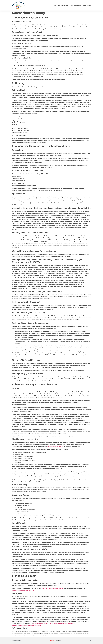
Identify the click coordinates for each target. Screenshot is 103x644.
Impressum (59, 641)
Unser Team (57, 5)
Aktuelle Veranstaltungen (75, 5)
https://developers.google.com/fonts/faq (53, 588)
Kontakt (89, 5)
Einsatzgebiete (64, 5)
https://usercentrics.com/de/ (56, 447)
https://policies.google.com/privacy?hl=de (23, 590)
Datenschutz (52, 641)
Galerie (84, 5)
